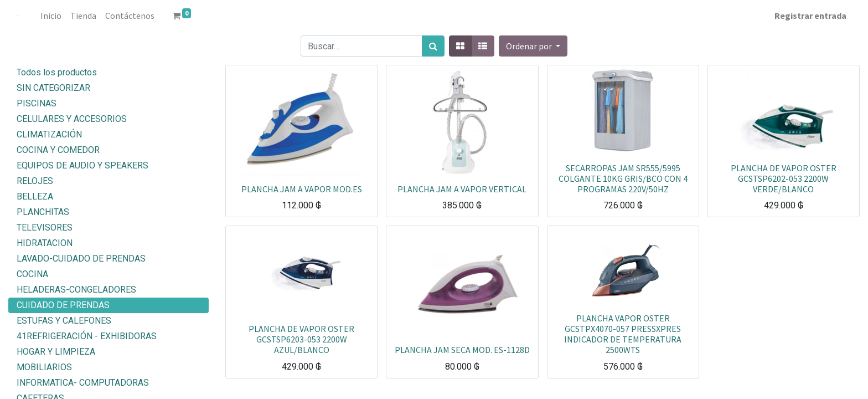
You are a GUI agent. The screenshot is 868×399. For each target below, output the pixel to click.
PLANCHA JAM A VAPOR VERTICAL (462, 189)
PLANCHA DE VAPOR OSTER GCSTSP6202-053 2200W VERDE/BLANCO (784, 178)
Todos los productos (57, 72)
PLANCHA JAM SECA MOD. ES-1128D (462, 350)
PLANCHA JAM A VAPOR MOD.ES (302, 189)
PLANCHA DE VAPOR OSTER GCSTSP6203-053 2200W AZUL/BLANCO (301, 339)
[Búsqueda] (433, 46)
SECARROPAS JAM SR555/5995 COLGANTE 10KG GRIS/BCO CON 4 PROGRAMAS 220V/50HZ (623, 178)
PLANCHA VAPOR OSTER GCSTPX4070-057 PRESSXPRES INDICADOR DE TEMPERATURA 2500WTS (623, 334)
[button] (533, 46)
